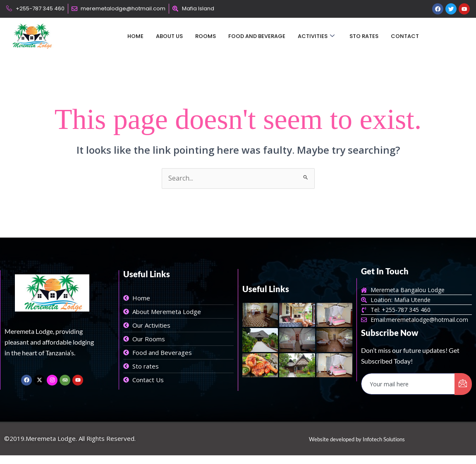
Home (135, 37)
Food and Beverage (257, 37)
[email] (408, 384)
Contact (405, 37)
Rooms (206, 37)
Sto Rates (364, 37)
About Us (169, 37)
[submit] (463, 384)
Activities (316, 37)
